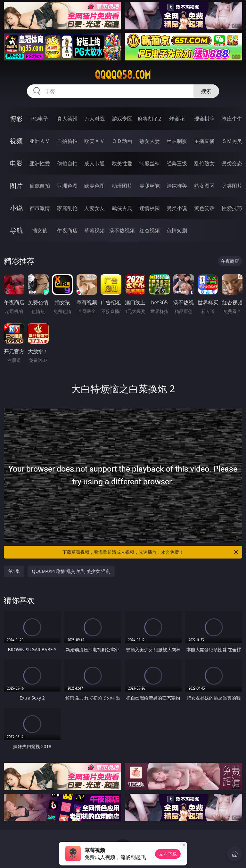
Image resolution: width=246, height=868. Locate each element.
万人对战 (94, 119)
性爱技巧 (232, 208)
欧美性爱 (122, 163)
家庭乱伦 (67, 208)
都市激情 (40, 208)
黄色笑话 (204, 208)
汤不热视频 (122, 231)
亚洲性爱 (40, 163)
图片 (16, 186)
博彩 (16, 118)
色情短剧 (177, 231)
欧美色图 (94, 186)
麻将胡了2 (149, 119)
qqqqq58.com (123, 75)
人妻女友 (94, 208)
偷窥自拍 (40, 186)
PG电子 (40, 119)
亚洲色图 (67, 186)
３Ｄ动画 (122, 141)
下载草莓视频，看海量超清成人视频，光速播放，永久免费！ (151, 552)
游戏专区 (122, 119)
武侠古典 (122, 208)
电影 (16, 163)
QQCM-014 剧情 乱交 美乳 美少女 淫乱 (71, 571)
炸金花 (177, 119)
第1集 (14, 571)
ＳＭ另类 (232, 141)
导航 (16, 230)
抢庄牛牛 (232, 119)
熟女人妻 (150, 141)
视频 (16, 141)
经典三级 (177, 163)
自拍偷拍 (67, 141)
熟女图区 (204, 186)
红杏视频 (150, 231)
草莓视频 (94, 231)
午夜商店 (67, 231)
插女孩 (40, 231)
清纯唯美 (177, 186)
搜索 (206, 91)
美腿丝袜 (150, 186)
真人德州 (67, 119)
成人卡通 (94, 163)
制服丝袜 (150, 163)
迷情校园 (150, 208)
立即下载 (168, 854)
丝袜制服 (177, 141)
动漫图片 (122, 186)
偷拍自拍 (67, 163)
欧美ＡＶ (94, 141)
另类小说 (177, 208)
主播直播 (204, 141)
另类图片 (232, 186)
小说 (16, 208)
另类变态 (232, 163)
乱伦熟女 (204, 163)
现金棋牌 (204, 119)
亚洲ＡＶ (40, 141)
